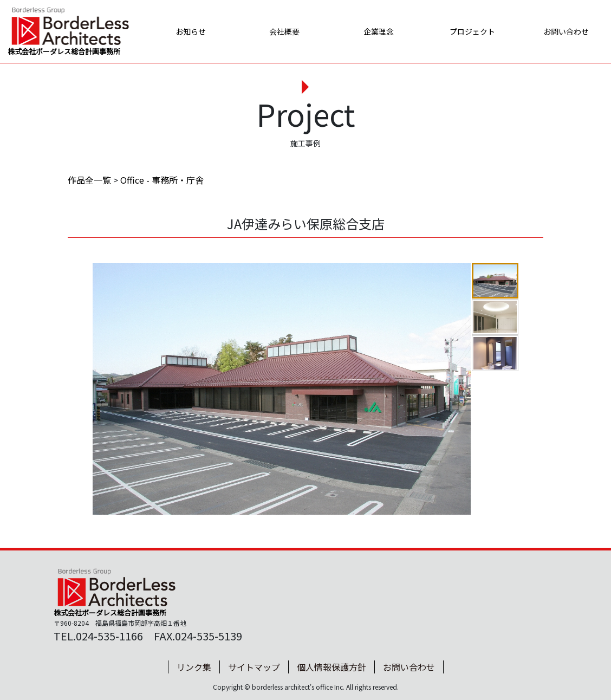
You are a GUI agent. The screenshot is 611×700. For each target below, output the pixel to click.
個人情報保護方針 (331, 667)
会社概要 (279, 31)
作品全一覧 (89, 180)
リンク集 (194, 667)
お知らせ (185, 31)
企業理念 (373, 31)
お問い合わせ (562, 31)
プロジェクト (467, 31)
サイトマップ (254, 667)
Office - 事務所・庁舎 (162, 180)
